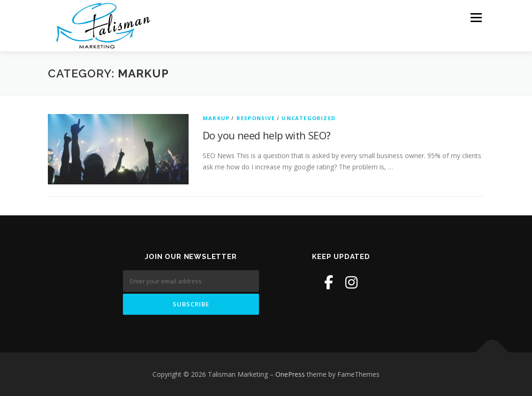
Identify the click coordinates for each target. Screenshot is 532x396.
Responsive (256, 118)
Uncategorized (308, 118)
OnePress (290, 374)
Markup (216, 118)
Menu (476, 18)
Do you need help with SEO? (266, 135)
